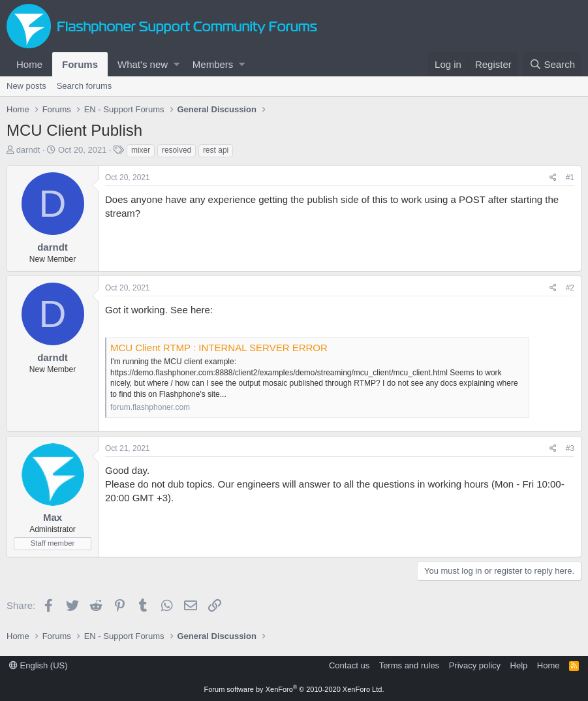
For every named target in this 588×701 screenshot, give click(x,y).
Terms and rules (409, 665)
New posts (26, 86)
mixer (141, 150)
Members (213, 64)
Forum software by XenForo (294, 689)
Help (519, 665)
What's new (143, 64)
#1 (570, 178)
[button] (177, 64)
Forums (80, 64)
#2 (570, 288)
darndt (28, 150)
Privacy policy (475, 665)
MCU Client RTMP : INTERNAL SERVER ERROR (219, 348)
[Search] (552, 64)
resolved (177, 150)
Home (29, 64)
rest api (216, 150)
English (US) (39, 665)
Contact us (349, 665)
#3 (570, 448)
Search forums (85, 86)
